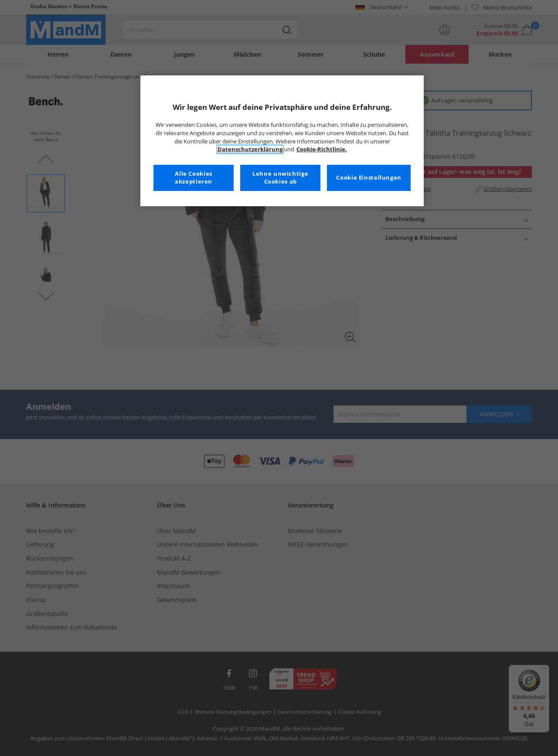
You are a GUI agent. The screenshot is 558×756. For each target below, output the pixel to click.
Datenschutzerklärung (250, 149)
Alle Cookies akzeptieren (194, 178)
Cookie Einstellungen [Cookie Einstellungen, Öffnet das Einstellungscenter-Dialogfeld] (369, 178)
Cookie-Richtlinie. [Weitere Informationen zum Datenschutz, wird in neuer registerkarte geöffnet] (322, 149)
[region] (282, 141)
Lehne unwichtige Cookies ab (280, 178)
